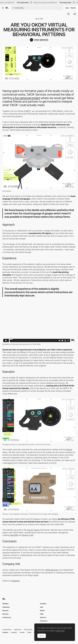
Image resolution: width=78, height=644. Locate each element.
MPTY (28, 111)
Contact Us (44, 621)
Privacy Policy (28, 630)
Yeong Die (18, 360)
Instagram (16, 581)
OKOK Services (52, 570)
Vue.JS (30, 530)
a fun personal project (26, 98)
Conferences (7, 617)
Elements (5, 610)
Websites (5, 604)
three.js (69, 450)
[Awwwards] (7, 8)
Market (42, 610)
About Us (43, 617)
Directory (5, 614)
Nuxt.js (37, 530)
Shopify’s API (28, 535)
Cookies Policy (7, 630)
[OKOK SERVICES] (39, 40)
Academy (43, 604)
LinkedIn (22, 632)
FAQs (42, 614)
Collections (6, 607)
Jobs (42, 607)
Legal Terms (18, 630)
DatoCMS (14, 535)
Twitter (29, 632)
